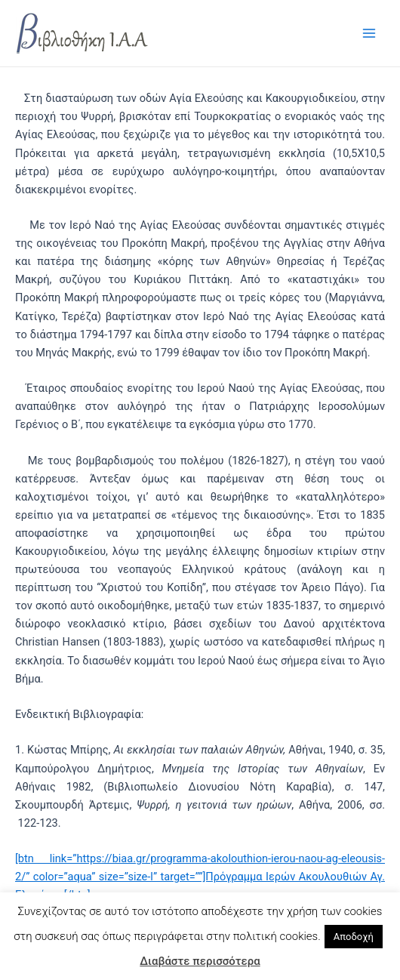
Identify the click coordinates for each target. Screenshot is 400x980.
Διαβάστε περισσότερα (200, 961)
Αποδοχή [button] (354, 937)
